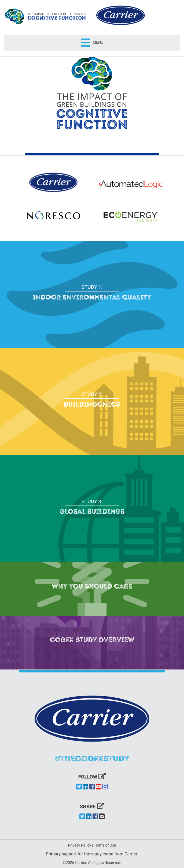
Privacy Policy (79, 845)
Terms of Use (105, 845)
